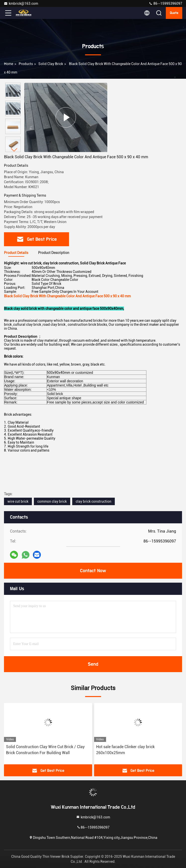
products (26, 64)
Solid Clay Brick (51, 64)
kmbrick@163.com (21, 3)
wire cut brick (18, 501)
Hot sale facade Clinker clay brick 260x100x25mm (125, 750)
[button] (14, 150)
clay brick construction (93, 501)
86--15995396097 (165, 3)
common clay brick (52, 501)
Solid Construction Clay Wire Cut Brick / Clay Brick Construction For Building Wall (45, 750)
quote (174, 13)
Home (9, 64)
